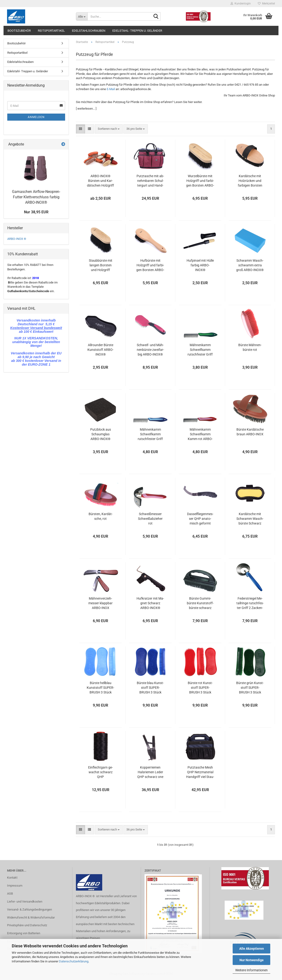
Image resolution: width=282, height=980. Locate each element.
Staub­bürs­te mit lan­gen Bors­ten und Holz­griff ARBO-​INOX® (101, 265)
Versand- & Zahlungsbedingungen (29, 909)
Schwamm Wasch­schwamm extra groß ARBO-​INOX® (250, 265)
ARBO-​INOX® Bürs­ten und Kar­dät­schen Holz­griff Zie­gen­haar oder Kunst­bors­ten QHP (100, 181)
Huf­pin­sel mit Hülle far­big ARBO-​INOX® (200, 265)
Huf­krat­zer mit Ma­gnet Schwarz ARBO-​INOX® (150, 603)
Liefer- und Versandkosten (25, 902)
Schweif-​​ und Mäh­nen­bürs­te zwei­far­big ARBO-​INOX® (150, 350)
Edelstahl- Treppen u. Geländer (137, 31)
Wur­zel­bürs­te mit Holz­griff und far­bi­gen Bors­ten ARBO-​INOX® (200, 181)
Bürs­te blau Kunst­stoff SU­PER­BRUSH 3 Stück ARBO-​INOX (150, 688)
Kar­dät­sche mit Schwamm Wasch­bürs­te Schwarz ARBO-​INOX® (250, 519)
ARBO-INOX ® (17, 239)
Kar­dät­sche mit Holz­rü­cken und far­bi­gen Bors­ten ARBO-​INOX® (250, 181)
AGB (10, 894)
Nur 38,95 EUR (36, 212)
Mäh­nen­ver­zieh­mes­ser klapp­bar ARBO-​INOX (100, 603)
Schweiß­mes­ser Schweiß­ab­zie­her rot (150, 519)
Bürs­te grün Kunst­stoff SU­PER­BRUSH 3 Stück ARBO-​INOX (250, 688)
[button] (80, 129)
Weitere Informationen (251, 970)
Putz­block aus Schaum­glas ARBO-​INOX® (101, 434)
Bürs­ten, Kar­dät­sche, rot (101, 516)
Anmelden (36, 117)
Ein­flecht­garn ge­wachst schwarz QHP (100, 772)
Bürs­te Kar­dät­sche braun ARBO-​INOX (250, 432)
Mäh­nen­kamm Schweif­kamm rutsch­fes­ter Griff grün (200, 350)
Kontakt (12, 878)
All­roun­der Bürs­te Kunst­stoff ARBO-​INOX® (100, 350)
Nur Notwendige (252, 960)
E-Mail (111, 89)
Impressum (15, 886)
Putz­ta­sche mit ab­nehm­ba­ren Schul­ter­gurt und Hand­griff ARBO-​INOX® (150, 181)
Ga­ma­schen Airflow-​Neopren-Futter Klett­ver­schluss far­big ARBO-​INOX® (36, 197)
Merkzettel (266, 4)
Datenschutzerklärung (74, 961)
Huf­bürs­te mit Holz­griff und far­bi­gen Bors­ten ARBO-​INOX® (150, 265)
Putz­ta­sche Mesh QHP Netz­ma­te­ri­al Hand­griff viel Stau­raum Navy (200, 772)
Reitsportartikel (51, 31)
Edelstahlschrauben (89, 31)
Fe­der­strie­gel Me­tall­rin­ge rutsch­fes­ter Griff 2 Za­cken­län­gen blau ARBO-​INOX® (250, 603)
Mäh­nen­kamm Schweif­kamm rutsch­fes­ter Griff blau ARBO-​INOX (150, 434)
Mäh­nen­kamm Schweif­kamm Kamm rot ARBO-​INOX (200, 434)
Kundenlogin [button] (241, 4)
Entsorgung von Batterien (24, 933)
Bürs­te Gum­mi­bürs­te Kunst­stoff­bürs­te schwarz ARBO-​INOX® (200, 603)
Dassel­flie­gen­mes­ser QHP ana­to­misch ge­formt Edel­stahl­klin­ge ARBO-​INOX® (200, 519)
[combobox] (109, 129)
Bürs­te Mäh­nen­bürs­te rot (250, 347)
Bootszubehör (19, 31)
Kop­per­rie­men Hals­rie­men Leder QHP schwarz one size (150, 772)
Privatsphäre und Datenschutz (27, 925)
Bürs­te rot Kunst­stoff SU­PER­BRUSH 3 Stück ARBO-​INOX (200, 688)
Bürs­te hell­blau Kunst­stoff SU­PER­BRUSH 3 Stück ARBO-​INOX (100, 688)
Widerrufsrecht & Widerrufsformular (31, 917)
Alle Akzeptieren (252, 949)
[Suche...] (82, 16)
